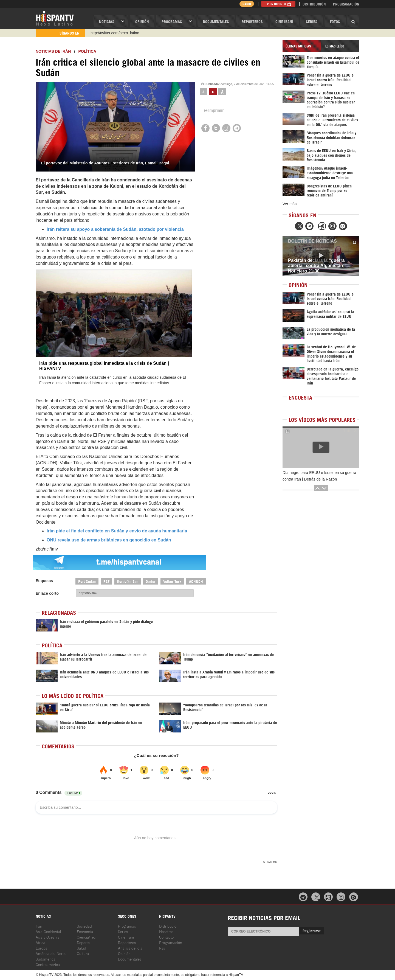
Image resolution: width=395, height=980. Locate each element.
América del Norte (51, 953)
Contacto (166, 937)
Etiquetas (44, 581)
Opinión (124, 953)
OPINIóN (142, 21)
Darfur (151, 581)
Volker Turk (172, 581)
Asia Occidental (48, 931)
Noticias (107, 21)
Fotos (335, 21)
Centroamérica (48, 964)
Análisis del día (130, 948)
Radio (247, 4)
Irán (39, 926)
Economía (85, 931)
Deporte (83, 942)
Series (312, 21)
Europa (42, 948)
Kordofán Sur (128, 581)
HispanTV (55, 18)
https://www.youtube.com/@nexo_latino (124, 33)
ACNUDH (196, 581)
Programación (346, 4)
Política (87, 51)
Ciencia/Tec (86, 937)
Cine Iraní (284, 21)
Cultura (83, 953)
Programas (172, 21)
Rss (162, 948)
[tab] (302, 46)
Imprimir (213, 110)
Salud (81, 948)
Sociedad (84, 926)
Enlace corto (47, 593)
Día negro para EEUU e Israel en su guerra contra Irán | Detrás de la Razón (319, 476)
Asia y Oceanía (48, 937)
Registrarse (312, 930)
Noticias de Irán (53, 51)
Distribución (314, 4)
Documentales (216, 21)
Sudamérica (46, 959)
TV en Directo (278, 4)
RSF (106, 581)
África (40, 942)
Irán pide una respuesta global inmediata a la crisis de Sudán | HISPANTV (104, 366)
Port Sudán (87, 581)
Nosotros (166, 931)
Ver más (290, 204)
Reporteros (252, 21)
